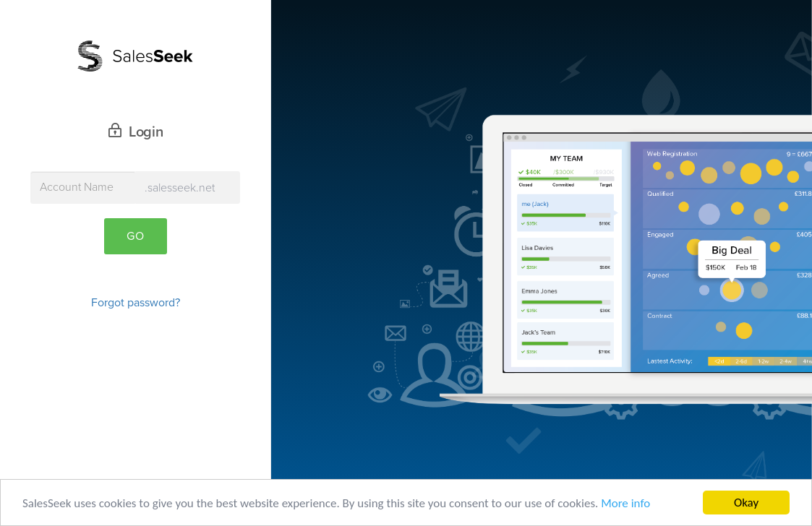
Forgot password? (136, 303)
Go (136, 236)
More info (625, 504)
